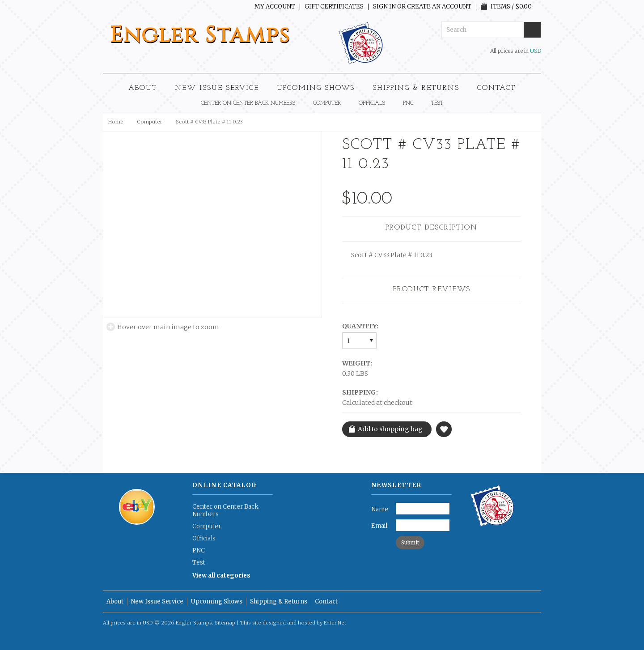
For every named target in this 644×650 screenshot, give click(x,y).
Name (380, 509)
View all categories (221, 576)
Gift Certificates (334, 7)
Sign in (384, 7)
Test (437, 103)
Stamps (200, 35)
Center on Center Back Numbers (248, 103)
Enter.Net (335, 623)
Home (116, 122)
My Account (275, 7)
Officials (372, 103)
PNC (408, 103)
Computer (327, 103)
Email (379, 526)
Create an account (439, 7)
